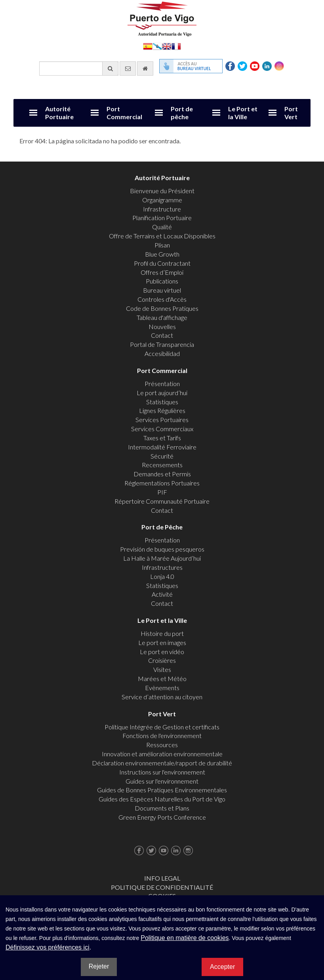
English (167, 46)
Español (148, 46)
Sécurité (162, 456)
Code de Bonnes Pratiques (162, 308)
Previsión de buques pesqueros (162, 549)
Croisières (162, 660)
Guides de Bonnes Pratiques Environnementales (162, 790)
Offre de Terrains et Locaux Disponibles (162, 236)
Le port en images (162, 642)
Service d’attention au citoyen (162, 697)
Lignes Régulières (162, 410)
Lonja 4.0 (162, 576)
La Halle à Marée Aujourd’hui (162, 558)
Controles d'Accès (162, 299)
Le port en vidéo (162, 652)
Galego (157, 46)
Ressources (162, 745)
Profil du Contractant (162, 263)
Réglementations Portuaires (162, 483)
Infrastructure (162, 209)
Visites (162, 669)
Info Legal (162, 878)
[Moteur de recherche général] (79, 69)
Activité (162, 594)
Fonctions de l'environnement (162, 735)
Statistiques (162, 402)
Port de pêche (182, 113)
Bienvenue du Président (162, 191)
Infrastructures (162, 567)
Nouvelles (162, 326)
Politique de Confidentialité (162, 887)
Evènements (162, 688)
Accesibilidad (162, 353)
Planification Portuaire (162, 218)
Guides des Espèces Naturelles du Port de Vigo (162, 799)
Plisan (162, 245)
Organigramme (162, 200)
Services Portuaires (162, 420)
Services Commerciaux (162, 429)
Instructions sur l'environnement (162, 772)
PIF (162, 492)
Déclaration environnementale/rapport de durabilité (162, 763)
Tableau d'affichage (162, 317)
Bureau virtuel (162, 290)
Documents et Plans (162, 808)
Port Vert (291, 113)
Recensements (162, 465)
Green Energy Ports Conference (162, 817)
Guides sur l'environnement (162, 781)
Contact (162, 335)
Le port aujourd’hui (162, 393)
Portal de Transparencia (162, 344)
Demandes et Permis (162, 474)
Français (176, 46)
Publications (162, 281)
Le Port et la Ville (243, 113)
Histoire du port (162, 633)
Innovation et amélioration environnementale (162, 754)
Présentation (162, 383)
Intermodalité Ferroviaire (162, 447)
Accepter (222, 967)
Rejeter (99, 966)
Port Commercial (124, 113)
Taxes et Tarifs (162, 438)
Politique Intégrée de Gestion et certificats (162, 727)
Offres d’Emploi (162, 272)
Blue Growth (162, 254)
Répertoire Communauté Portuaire (162, 501)
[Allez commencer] (145, 69)
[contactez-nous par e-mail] (128, 69)
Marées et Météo (162, 678)
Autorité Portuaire (59, 113)
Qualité (162, 227)
